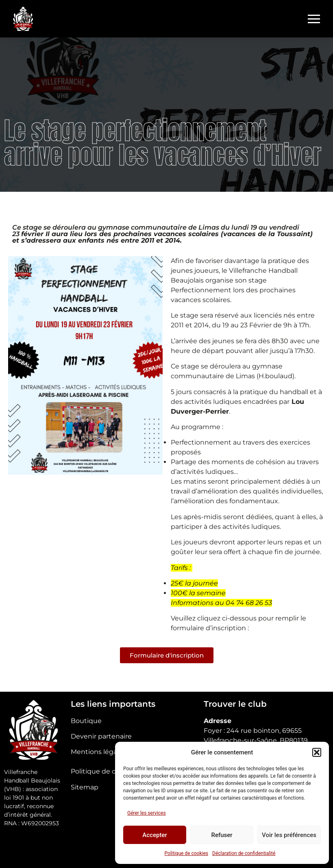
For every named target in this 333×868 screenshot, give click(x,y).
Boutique (86, 721)
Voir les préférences (289, 835)
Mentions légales (98, 752)
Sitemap (85, 787)
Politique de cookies (186, 853)
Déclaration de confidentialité (244, 853)
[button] (317, 752)
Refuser (222, 835)
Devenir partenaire (101, 736)
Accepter (155, 835)
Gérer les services (147, 813)
